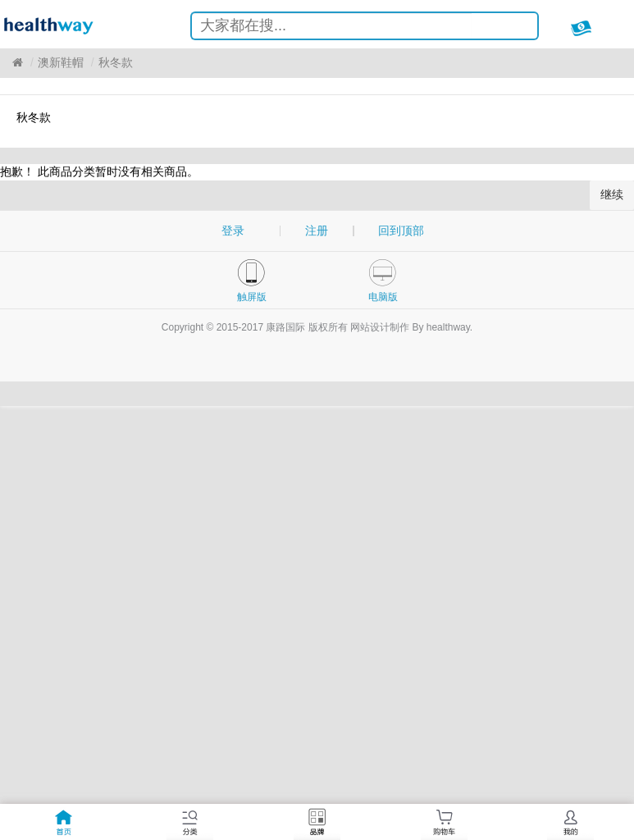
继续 (612, 194)
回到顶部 (401, 231)
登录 (233, 231)
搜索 (513, 28)
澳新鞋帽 (61, 62)
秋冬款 (116, 62)
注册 (317, 231)
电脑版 (383, 297)
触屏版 (252, 297)
